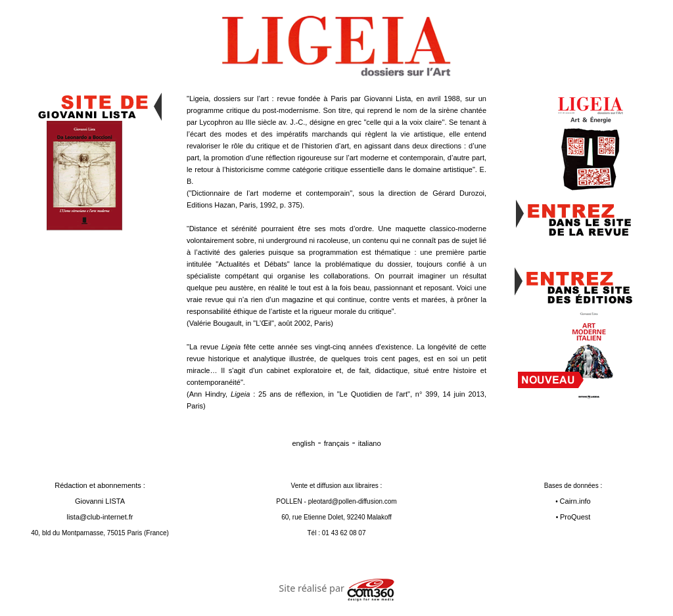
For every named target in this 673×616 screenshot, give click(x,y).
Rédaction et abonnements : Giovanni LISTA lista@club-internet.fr (100, 501)
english (303, 443)
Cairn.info (575, 501)
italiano (370, 443)
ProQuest (575, 517)
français (337, 443)
